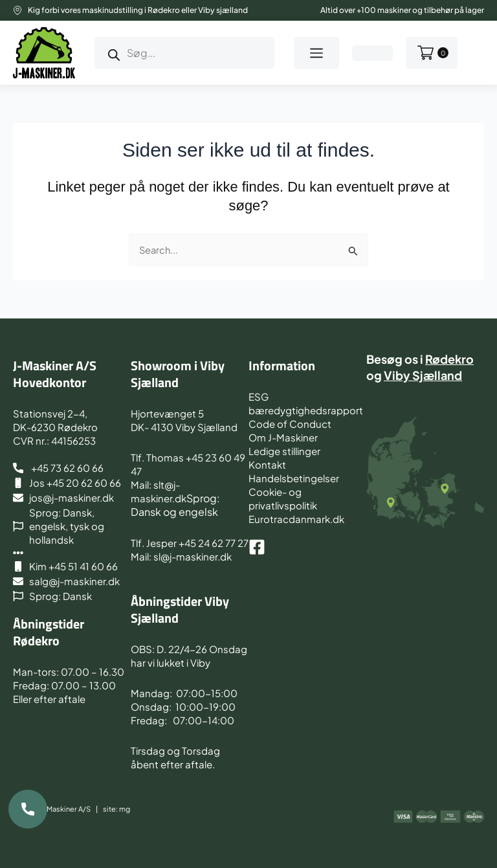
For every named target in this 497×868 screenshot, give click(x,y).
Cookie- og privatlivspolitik (283, 498)
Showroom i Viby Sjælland (178, 374)
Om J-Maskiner (283, 437)
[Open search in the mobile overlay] (184, 53)
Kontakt (267, 464)
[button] (316, 53)
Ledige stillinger (284, 451)
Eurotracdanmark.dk (296, 519)
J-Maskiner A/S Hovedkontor (55, 374)
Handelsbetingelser (294, 478)
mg (125, 809)
